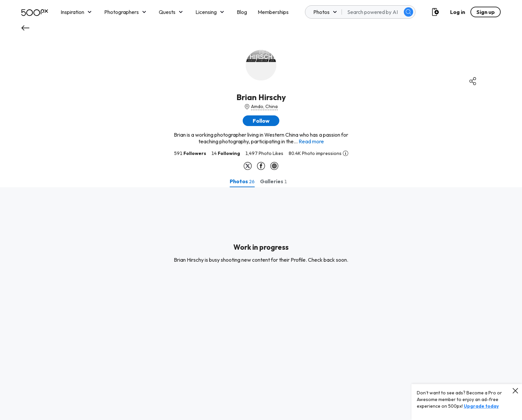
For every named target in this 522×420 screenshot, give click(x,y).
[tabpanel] (261, 304)
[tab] (242, 181)
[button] (261, 121)
